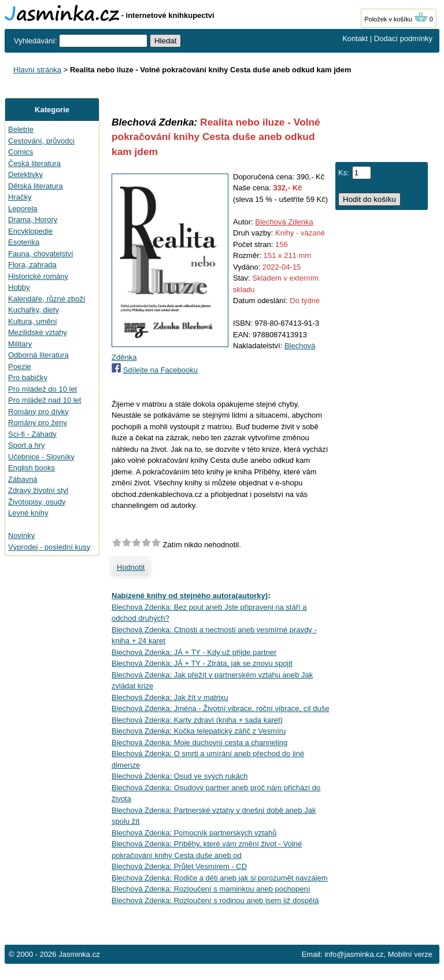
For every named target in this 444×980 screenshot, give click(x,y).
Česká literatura (34, 163)
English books (32, 468)
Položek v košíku (396, 19)
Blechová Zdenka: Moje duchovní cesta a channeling (199, 743)
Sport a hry (27, 445)
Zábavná (23, 479)
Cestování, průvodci (41, 141)
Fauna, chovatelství (41, 254)
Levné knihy (28, 513)
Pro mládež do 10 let (42, 389)
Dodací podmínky (403, 38)
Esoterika (24, 242)
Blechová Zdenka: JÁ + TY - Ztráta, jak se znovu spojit (202, 663)
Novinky (21, 535)
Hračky (20, 197)
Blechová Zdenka (284, 222)
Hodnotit (131, 567)
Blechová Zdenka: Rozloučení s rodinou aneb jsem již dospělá (215, 900)
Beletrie (21, 129)
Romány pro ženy (38, 423)
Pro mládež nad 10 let (45, 400)
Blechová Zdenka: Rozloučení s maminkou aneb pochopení (211, 889)
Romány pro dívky (38, 412)
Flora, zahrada (32, 265)
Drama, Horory (33, 220)
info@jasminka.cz (354, 954)
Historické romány (38, 276)
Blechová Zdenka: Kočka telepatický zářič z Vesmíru (199, 731)
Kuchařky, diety (34, 310)
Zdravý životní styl (38, 490)
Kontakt (355, 38)
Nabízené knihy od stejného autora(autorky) (190, 596)
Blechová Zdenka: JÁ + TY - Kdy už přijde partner (194, 652)
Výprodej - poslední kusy (49, 547)
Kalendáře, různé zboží (47, 299)
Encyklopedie (30, 231)
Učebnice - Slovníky (41, 457)
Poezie (20, 366)
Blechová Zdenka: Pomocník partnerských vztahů (194, 833)
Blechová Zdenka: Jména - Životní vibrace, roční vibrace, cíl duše (220, 708)
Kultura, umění (33, 321)
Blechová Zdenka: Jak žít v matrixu (170, 697)
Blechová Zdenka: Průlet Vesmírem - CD (179, 866)
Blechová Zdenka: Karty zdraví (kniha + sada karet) (197, 720)
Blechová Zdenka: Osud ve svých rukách (180, 776)
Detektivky (25, 174)
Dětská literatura (36, 186)
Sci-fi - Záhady (32, 434)
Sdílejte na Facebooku (160, 370)
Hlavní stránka (37, 70)
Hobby (19, 287)
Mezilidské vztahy (38, 332)
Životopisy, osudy (37, 502)
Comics (21, 152)
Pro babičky (28, 377)
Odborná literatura (38, 355)
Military (20, 344)
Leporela (23, 209)
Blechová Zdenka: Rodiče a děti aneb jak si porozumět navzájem (220, 878)
